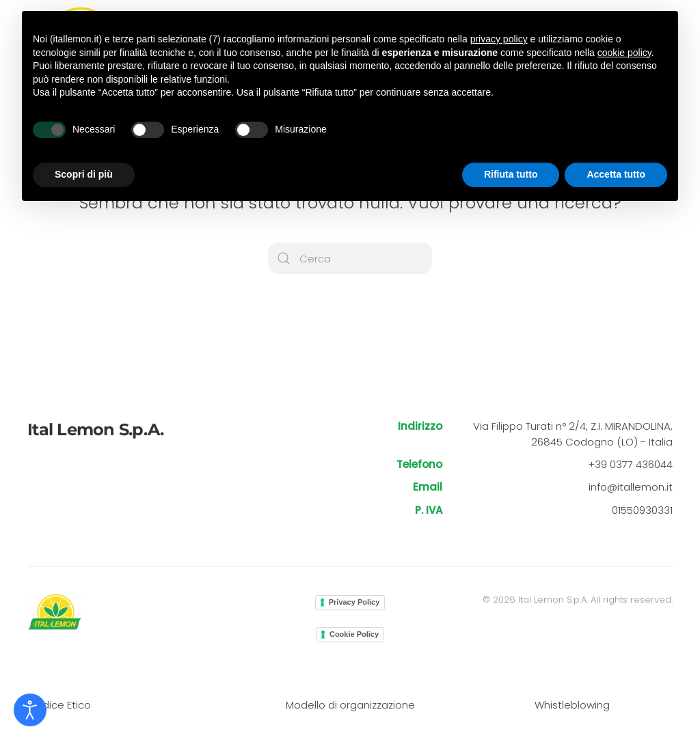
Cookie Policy (354, 634)
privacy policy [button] (499, 39)
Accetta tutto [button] (616, 174)
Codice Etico (59, 705)
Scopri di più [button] (84, 174)
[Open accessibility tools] (30, 710)
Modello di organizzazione (350, 705)
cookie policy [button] (624, 53)
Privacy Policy (354, 602)
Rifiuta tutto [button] (511, 174)
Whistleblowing (572, 705)
